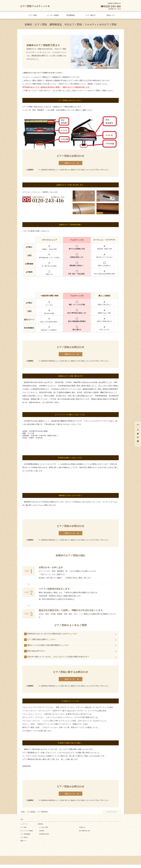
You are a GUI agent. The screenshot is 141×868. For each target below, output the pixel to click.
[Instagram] (138, 438)
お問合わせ (82, 831)
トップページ (24, 827)
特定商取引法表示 (44, 837)
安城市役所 (27, 769)
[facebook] (138, 430)
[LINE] (138, 441)
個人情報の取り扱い (85, 834)
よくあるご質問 (44, 831)
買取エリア (23, 844)
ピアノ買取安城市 (43, 815)
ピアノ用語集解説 (25, 837)
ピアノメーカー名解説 (27, 834)
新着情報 (40, 827)
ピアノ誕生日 (24, 841)
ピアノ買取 (23, 831)
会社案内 (42, 834)
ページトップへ (112, 815)
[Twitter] (138, 434)
